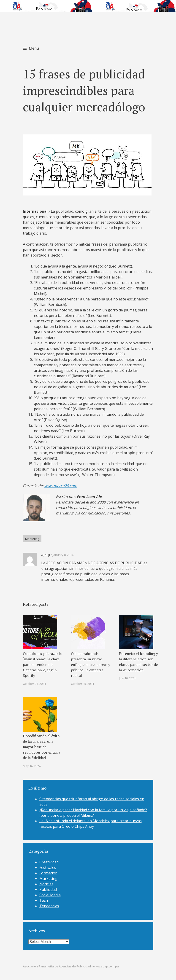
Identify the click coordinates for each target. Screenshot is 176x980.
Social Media (50, 895)
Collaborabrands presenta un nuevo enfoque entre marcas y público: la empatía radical (91, 664)
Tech (44, 900)
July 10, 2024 (127, 678)
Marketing (32, 539)
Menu (34, 48)
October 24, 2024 (34, 684)
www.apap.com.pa (106, 966)
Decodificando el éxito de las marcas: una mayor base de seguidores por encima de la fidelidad (42, 747)
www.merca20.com (61, 486)
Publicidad (48, 889)
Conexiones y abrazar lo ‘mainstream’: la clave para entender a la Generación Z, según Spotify (43, 664)
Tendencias (49, 906)
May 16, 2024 (32, 766)
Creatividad (49, 862)
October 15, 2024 (82, 684)
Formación (48, 873)
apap (46, 554)
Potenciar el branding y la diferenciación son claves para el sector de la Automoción (138, 662)
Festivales (48, 868)
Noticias (46, 884)
